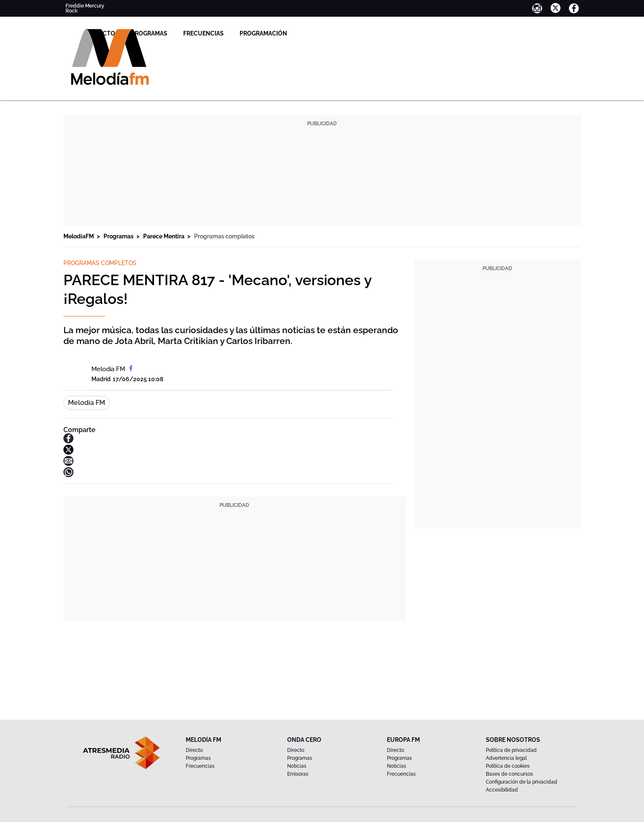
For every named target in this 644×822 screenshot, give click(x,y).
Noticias (297, 766)
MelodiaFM (79, 236)
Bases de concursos (509, 774)
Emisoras (298, 774)
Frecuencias (290, 33)
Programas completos (224, 236)
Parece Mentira (164, 236)
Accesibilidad (502, 790)
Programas (236, 33)
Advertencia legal (506, 758)
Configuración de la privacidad (522, 782)
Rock (72, 11)
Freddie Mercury (85, 6)
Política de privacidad (511, 750)
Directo (189, 33)
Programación (350, 33)
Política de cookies (508, 766)
